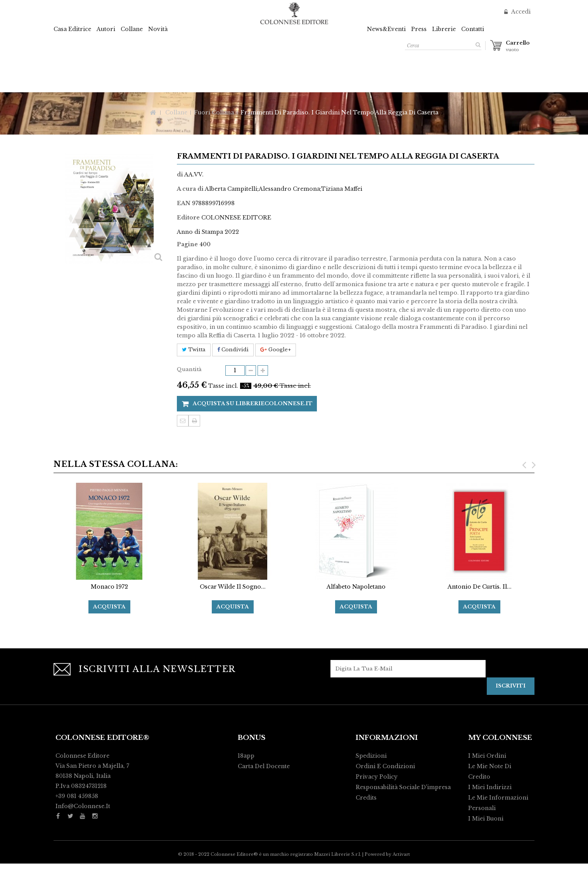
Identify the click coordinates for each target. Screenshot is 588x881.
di (180, 174)
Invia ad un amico (183, 421)
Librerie (444, 29)
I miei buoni (486, 819)
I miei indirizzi (490, 787)
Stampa (194, 421)
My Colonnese (500, 738)
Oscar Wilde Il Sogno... (233, 587)
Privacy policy (377, 777)
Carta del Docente (264, 766)
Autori (106, 29)
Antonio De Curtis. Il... (480, 587)
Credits (366, 798)
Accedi (520, 12)
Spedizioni (371, 756)
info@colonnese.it (83, 806)
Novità (158, 29)
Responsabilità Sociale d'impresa (403, 787)
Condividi (233, 350)
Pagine (187, 244)
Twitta (194, 350)
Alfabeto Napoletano (356, 587)
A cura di (190, 189)
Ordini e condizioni (385, 766)
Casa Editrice (72, 29)
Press (419, 29)
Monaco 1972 (109, 587)
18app (246, 756)
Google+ (276, 350)
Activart (401, 872)
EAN (184, 203)
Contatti (473, 29)
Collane (132, 29)
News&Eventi (386, 29)
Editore (188, 218)
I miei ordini (487, 756)
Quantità (189, 369)
